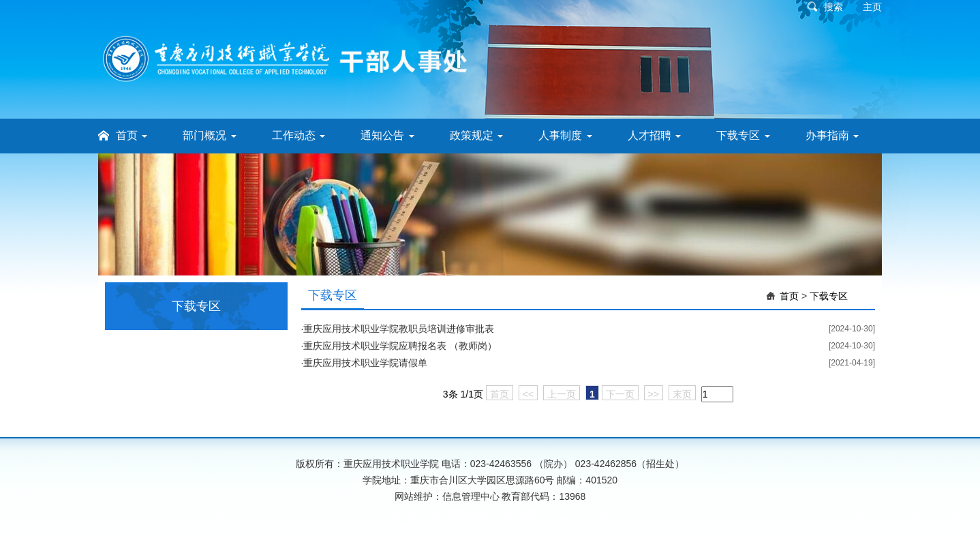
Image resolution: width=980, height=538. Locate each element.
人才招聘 (654, 135)
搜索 (833, 7)
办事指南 (832, 135)
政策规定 (476, 135)
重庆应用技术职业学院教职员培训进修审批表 (399, 329)
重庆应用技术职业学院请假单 (365, 363)
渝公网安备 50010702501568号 (490, 513)
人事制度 (565, 135)
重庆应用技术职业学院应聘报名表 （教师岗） (400, 346)
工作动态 (298, 135)
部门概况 (209, 135)
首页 (132, 135)
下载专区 (743, 135)
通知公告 (387, 135)
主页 (872, 7)
